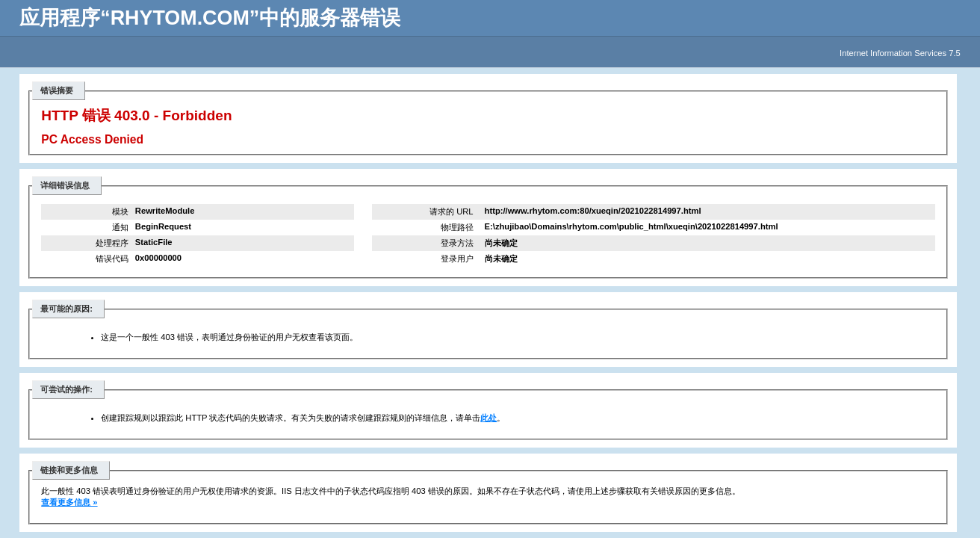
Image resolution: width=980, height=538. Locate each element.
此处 (489, 418)
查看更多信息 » (69, 502)
